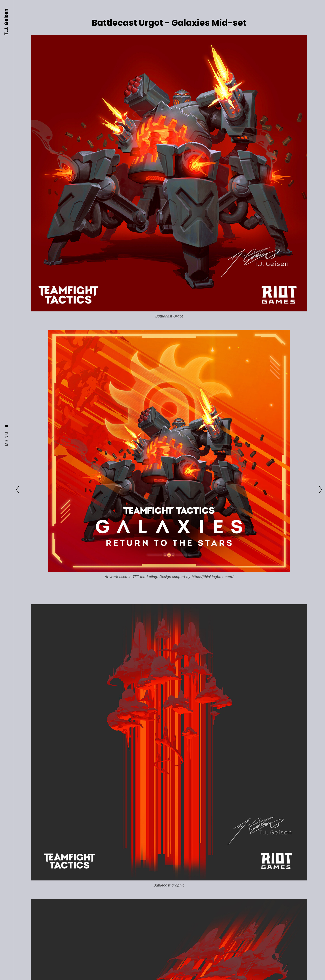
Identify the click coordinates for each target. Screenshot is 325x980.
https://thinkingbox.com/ (212, 577)
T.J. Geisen (7, 22)
